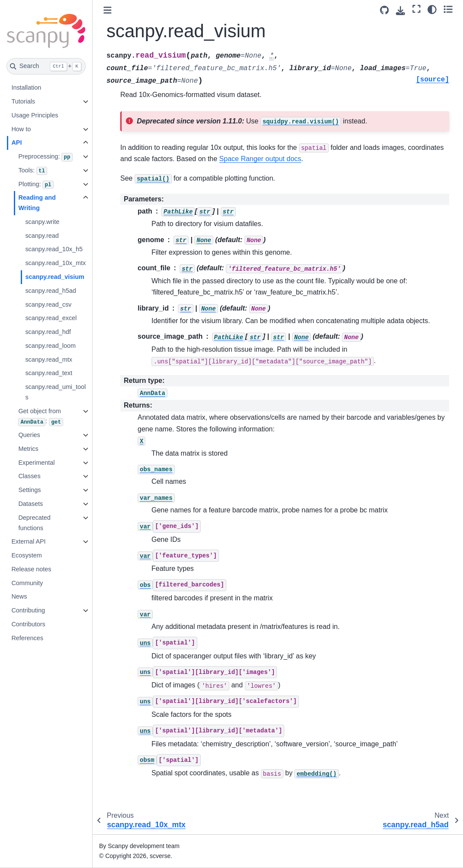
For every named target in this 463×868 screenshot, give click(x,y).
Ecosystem (26, 555)
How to (21, 129)
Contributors (28, 624)
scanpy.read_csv (48, 304)
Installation (26, 87)
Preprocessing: (45, 157)
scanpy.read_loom (50, 346)
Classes (29, 476)
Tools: (33, 171)
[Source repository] (384, 10)
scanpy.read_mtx (49, 360)
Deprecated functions (34, 523)
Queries (29, 435)
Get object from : (41, 417)
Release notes (31, 569)
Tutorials (23, 101)
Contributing (28, 610)
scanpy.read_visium (55, 277)
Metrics (28, 449)
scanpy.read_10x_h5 (54, 249)
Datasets (31, 504)
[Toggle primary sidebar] (108, 10)
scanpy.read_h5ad (50, 291)
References (27, 638)
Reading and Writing (37, 203)
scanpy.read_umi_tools (55, 392)
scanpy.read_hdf (48, 332)
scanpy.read (42, 236)
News (19, 596)
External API (28, 541)
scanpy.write (42, 222)
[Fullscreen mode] (416, 9)
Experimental (36, 463)
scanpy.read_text (49, 373)
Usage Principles (35, 115)
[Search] (46, 66)
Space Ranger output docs (260, 159)
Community (27, 583)
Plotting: (36, 185)
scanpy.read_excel (51, 318)
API (16, 143)
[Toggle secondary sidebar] (448, 9)
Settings (29, 490)
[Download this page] (400, 11)
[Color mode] (432, 9)
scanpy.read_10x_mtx (55, 263)
